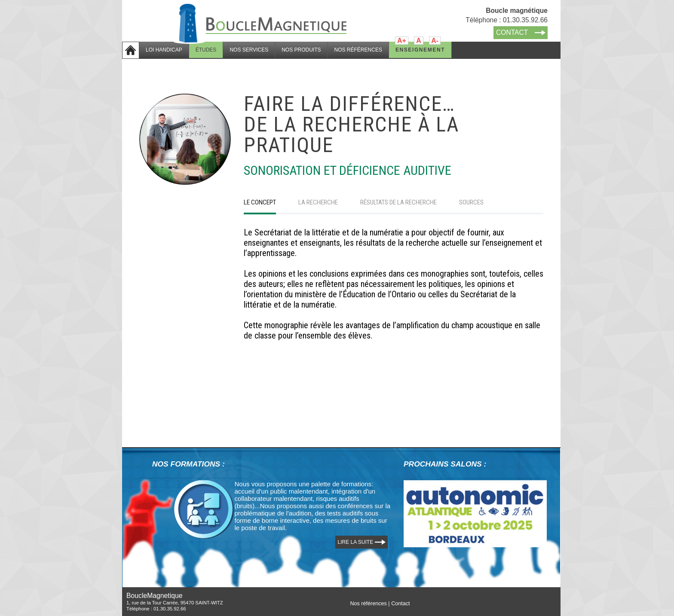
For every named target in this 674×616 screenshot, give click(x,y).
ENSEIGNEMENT (420, 50)
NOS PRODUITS (301, 50)
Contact (400, 604)
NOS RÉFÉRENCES (358, 50)
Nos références (368, 604)
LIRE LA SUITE (356, 542)
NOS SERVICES (249, 50)
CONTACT (512, 32)
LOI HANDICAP (164, 50)
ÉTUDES (206, 50)
